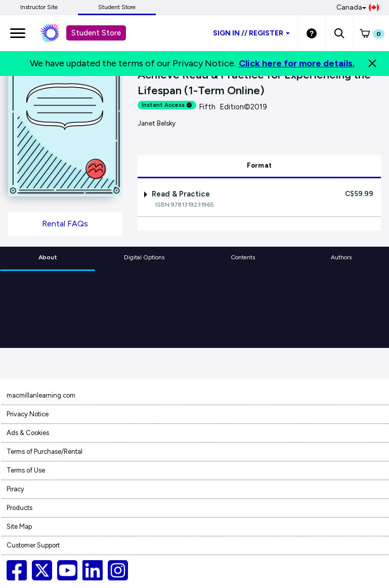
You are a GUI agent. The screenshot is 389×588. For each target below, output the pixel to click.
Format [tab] (260, 165)
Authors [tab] (341, 257)
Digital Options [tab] (144, 257)
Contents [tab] (243, 257)
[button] (339, 33)
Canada (358, 8)
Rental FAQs (65, 224)
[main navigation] (18, 33)
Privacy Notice (28, 414)
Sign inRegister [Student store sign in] (251, 33)
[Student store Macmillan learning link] (57, 33)
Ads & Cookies (28, 433)
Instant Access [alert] (167, 105)
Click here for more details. (297, 63)
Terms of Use (26, 470)
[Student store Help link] (312, 33)
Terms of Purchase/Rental (45, 452)
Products (19, 508)
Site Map (19, 526)
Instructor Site (39, 7)
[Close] (372, 63)
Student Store (117, 7)
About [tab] (48, 257)
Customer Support (33, 545)
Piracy (15, 489)
